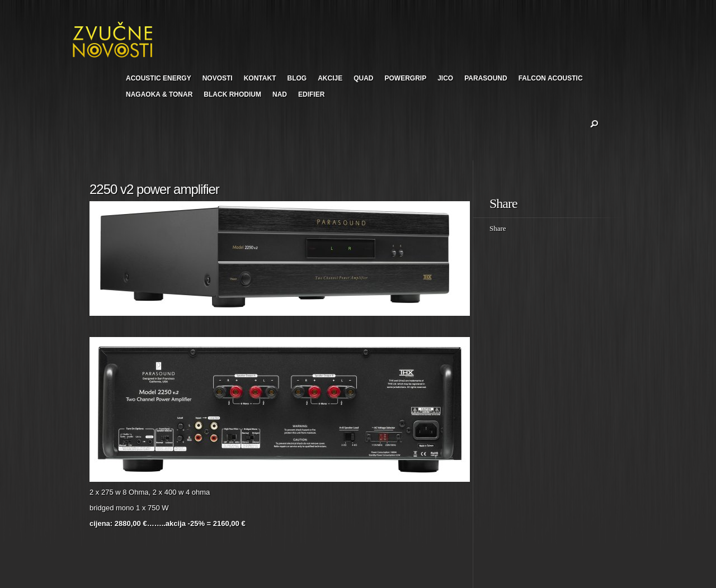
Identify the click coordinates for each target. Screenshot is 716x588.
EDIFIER (311, 94)
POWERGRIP (406, 78)
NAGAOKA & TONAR (159, 94)
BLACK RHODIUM (232, 94)
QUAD (363, 78)
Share (498, 228)
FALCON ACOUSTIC (551, 78)
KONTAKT (260, 78)
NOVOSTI (218, 78)
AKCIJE (330, 78)
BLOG (297, 78)
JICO (445, 78)
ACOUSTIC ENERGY (159, 78)
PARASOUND (486, 78)
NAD (280, 94)
